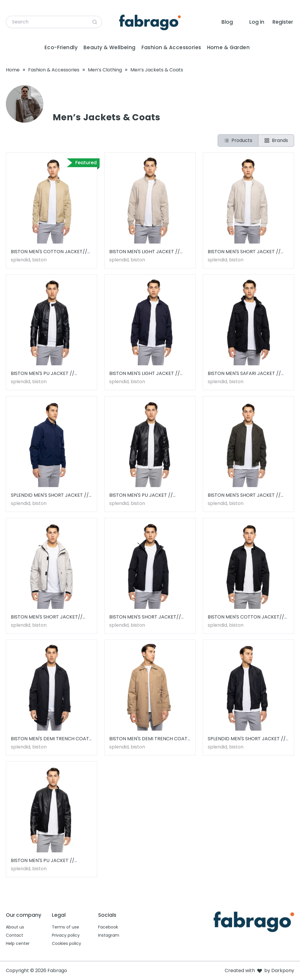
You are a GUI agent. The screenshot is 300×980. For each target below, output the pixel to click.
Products (238, 140)
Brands (276, 140)
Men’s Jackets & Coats (157, 70)
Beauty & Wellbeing (110, 47)
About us (15, 927)
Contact (15, 935)
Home (13, 70)
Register (283, 22)
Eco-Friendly (61, 47)
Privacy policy (66, 935)
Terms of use (65, 927)
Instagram (109, 935)
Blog (227, 22)
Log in (257, 22)
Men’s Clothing (105, 70)
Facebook (108, 927)
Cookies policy (67, 943)
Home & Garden (229, 47)
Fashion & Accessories (171, 47)
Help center (18, 943)
